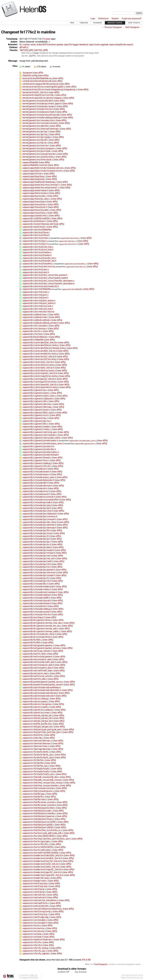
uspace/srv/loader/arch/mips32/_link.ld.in (43, 870)
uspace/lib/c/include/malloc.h (37, 589)
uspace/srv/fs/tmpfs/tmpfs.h (37, 772)
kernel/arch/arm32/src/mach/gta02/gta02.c (44, 87)
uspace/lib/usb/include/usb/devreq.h (41, 693)
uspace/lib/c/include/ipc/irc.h (37, 545)
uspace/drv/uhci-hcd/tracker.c (37, 253)
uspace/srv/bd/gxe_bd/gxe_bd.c (38, 727)
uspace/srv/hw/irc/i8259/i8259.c (39, 847)
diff (31, 50)
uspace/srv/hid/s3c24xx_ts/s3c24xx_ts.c (43, 830)
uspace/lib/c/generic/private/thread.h (41, 455)
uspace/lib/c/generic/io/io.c (36, 415)
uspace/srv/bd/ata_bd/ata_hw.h (38, 721)
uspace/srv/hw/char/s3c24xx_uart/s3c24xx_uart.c (47, 839)
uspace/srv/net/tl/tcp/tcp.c (36, 914)
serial (33, 45)
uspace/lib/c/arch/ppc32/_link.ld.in (40, 379)
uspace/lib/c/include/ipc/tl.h (37, 578)
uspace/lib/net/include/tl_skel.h (38, 668)
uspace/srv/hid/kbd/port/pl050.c (39, 825)
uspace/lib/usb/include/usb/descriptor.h (42, 690)
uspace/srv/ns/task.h (33, 937)
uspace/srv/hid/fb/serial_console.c (40, 802)
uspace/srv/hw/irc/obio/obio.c (38, 850)
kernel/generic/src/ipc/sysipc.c (38, 137)
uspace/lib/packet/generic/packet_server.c (43, 682)
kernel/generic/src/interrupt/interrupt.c (41, 129)
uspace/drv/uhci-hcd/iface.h (36, 235)
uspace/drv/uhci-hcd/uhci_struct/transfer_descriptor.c (48, 281)
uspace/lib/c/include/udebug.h (38, 609)
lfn (21, 45)
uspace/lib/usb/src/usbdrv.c (36, 707)
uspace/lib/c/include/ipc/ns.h (37, 567)
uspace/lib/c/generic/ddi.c (36, 401)
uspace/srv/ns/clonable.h (35, 923)
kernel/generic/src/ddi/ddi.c (36, 126)
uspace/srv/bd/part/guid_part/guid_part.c (43, 729)
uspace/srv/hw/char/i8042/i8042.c (40, 836)
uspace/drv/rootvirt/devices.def (38, 224)
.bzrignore (28, 73)
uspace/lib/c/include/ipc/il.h (36, 536)
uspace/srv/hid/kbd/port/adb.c (38, 811)
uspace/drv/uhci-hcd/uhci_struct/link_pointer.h (45, 275)
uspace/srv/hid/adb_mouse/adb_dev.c (41, 777)
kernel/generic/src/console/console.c (41, 123)
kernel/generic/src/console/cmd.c (39, 120)
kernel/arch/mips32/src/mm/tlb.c (39, 95)
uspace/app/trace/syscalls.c (37, 210)
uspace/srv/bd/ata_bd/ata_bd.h (38, 718)
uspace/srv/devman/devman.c (38, 741)
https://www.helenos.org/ (132, 978)
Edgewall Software (30, 978)
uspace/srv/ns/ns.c (32, 926)
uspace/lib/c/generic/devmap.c (38, 407)
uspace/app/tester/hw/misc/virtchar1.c (42, 185)
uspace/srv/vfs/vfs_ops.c (35, 951)
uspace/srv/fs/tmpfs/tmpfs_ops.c (39, 774)
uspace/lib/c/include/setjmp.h (37, 595)
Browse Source (115, 23)
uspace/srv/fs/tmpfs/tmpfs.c (37, 769)
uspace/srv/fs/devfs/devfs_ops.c (39, 755)
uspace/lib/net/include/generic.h (39, 657)
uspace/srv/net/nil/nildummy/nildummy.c (43, 909)
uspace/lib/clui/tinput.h (34, 617)
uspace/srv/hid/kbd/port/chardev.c (40, 814)
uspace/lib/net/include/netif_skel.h (40, 662)
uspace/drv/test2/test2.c (35, 227)
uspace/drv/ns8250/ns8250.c (37, 218)
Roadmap (98, 23)
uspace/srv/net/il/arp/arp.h (36, 886)
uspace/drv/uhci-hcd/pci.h (35, 244)
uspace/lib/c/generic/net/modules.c (40, 435)
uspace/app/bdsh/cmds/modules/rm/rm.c (43, 171)
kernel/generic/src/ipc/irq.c (36, 134)
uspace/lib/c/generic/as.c (35, 390)
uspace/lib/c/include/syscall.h (37, 601)
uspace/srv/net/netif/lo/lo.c (36, 903)
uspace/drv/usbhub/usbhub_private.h (41, 323)
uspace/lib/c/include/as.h (35, 469)
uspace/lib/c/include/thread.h (37, 603)
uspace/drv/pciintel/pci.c (35, 221)
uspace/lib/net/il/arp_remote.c (38, 651)
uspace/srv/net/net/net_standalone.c (41, 900)
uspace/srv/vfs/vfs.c (33, 942)
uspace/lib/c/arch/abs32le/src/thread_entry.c (45, 348)
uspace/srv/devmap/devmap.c (38, 749)
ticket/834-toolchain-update (50, 45)
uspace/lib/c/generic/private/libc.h (39, 449)
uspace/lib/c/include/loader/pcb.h (39, 587)
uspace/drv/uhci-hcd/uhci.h (36, 272)
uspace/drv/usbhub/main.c (36, 317)
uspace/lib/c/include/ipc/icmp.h (38, 533)
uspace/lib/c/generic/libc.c (36, 424)
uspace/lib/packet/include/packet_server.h (43, 685)
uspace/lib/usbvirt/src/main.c (37, 713)
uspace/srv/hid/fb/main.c (35, 800)
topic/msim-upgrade (99, 45)
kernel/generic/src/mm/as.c (36, 146)
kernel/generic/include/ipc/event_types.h (42, 104)
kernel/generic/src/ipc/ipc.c (36, 132)
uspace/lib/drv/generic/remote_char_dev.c (43, 623)
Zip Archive (81, 972)
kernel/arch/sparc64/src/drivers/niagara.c (43, 98)
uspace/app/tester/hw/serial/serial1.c (41, 188)
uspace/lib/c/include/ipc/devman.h (40, 525)
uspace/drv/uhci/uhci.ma (76, 267)
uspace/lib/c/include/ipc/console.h (40, 519)
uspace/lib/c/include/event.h (37, 494)
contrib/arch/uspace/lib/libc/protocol (41, 84)
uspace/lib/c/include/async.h (37, 475)
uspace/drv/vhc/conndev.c (36, 326)
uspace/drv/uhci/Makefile (72, 289)
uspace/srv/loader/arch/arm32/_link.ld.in (43, 861)
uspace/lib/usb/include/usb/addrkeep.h (42, 687)
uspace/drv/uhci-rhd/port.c (35, 295)
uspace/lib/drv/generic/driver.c (38, 620)
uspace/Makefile (31, 162)
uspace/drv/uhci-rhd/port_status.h (39, 303)
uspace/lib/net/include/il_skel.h (38, 659)
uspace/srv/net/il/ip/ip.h (35, 892)
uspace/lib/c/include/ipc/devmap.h (40, 528)
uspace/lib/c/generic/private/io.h (38, 447)
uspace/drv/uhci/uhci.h (68, 244)
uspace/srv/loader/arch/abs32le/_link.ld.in (43, 856)
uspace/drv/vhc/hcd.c (33, 334)
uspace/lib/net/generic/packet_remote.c (42, 648)
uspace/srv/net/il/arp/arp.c (36, 884)
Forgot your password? (132, 19)
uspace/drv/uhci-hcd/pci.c (35, 241)
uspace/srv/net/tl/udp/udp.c (37, 917)
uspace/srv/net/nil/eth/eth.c (36, 906)
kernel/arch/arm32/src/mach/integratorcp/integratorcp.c (50, 90)
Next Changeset (132, 27)
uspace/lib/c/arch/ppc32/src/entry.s (40, 382)
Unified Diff (63, 972)
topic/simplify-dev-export (121, 45)
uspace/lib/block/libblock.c (36, 337)
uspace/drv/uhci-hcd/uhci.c (36, 270)
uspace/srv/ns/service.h (34, 931)
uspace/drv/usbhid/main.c (36, 315)
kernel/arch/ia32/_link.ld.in (36, 92)
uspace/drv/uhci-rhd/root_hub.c (38, 306)
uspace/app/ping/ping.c (34, 179)
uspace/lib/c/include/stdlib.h (37, 598)
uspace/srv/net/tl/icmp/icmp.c (38, 912)
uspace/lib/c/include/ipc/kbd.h (38, 547)
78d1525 (24, 50)
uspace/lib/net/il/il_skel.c (35, 654)
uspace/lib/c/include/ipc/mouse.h (39, 553)
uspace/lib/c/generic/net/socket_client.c (42, 438)
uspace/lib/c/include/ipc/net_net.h (39, 559)
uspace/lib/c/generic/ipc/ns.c (37, 421)
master (26, 45)
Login (93, 19)
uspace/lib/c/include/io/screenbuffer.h (41, 500)
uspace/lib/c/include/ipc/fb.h (37, 531)
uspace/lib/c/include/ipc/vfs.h (37, 581)
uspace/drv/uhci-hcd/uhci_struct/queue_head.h (45, 278)
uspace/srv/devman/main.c (36, 746)
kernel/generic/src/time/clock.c (38, 160)
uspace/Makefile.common (35, 165)
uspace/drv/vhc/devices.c (35, 329)
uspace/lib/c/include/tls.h (35, 606)
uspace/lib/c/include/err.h (35, 489)
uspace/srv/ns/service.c (34, 928)
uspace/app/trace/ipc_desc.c (37, 199)
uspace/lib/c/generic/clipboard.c (39, 399)
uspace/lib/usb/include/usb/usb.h (39, 696)
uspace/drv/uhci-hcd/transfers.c (38, 264)
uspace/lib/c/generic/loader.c (37, 427)
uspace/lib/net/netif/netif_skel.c (38, 671)
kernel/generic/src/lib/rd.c (35, 143)
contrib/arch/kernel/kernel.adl (37, 81)
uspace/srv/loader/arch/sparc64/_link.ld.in (43, 875)
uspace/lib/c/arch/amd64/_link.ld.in (40, 351)
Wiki (72, 23)
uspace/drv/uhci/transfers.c (75, 264)
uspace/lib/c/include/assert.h (37, 472)
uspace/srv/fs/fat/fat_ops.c (36, 766)
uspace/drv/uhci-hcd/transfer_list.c (39, 258)
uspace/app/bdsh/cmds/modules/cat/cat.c (44, 168)
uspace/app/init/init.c (33, 174)
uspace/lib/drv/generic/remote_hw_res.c (42, 626)
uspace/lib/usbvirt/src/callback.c (39, 710)
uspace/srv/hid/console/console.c (39, 788)
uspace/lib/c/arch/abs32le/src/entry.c (41, 345)
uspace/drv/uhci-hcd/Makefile (37, 230)
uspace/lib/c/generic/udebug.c (38, 463)
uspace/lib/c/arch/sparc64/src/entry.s (41, 387)
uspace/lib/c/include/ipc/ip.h (37, 539)
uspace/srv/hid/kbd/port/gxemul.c (39, 816)
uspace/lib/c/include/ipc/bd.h (37, 508)
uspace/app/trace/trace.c (35, 213)
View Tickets (134, 23)
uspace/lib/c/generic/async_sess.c (40, 396)
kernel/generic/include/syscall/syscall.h (42, 115)
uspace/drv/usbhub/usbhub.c (37, 320)
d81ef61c (24, 47)
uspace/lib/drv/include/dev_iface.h (40, 634)
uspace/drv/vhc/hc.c (33, 331)
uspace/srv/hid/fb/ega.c (35, 794)
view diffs (38, 73)
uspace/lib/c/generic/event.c (37, 410)
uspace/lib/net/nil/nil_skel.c (36, 673)
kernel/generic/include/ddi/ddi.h (38, 101)
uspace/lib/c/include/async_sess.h (40, 477)
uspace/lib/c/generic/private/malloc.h (41, 452)
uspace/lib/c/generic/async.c (37, 393)
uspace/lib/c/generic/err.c (85, 444)
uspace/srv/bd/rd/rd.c (33, 735)
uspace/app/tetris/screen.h (36, 193)
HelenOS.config (30, 76)
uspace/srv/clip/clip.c (33, 738)
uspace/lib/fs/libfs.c (33, 640)
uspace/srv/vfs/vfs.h (33, 945)
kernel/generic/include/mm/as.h (38, 109)
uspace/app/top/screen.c (35, 196)
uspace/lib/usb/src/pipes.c (36, 701)
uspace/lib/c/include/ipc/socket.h (39, 575)
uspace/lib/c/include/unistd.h (37, 612)
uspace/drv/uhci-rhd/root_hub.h (38, 309)
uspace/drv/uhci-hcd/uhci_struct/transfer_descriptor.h (48, 284)
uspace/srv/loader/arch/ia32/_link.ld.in (42, 864)
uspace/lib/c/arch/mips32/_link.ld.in (40, 373)
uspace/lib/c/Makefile (33, 340)
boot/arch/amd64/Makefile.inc (38, 78)
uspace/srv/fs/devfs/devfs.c (37, 752)
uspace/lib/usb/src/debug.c (36, 699)
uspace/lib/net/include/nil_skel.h (39, 665)
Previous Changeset (113, 27)
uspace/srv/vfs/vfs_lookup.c (37, 948)
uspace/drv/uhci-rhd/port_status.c (39, 301)
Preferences (103, 19)
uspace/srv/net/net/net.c (35, 895)
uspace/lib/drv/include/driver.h (38, 637)
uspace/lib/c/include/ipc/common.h (40, 517)
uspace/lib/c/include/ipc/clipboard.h (40, 514)
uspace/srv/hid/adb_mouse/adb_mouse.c (43, 780)
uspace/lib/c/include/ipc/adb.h (38, 503)
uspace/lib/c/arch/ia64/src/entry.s (39, 371)
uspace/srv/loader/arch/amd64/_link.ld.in (43, 858)
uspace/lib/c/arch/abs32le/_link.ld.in (40, 343)
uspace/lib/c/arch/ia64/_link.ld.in (39, 368)
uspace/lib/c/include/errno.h (37, 491)
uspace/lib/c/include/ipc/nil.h (37, 564)
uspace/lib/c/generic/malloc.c (37, 429)
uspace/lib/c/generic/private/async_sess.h (43, 444)
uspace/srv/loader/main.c (35, 881)
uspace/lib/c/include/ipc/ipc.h (37, 542)
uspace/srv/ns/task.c (33, 934)
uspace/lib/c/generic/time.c (36, 461)
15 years (46, 39)
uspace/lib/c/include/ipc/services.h (40, 573)
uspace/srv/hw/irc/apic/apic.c (37, 842)
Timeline (84, 23)
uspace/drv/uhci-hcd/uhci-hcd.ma (39, 267)
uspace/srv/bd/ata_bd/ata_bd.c (38, 715)
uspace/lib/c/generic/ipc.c (35, 418)
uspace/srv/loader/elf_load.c (37, 878)
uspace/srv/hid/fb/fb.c (34, 797)
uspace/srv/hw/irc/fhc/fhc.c (36, 844)
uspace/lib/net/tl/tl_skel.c (35, 679)
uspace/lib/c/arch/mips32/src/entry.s (41, 376)
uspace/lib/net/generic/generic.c (39, 645)
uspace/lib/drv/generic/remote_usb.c (41, 629)
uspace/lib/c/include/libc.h (36, 584)
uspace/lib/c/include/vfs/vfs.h (37, 615)
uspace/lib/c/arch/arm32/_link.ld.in (40, 357)
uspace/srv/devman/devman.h (38, 743)
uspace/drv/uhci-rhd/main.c (36, 292)
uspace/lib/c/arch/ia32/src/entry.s (39, 365)
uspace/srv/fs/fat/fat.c (34, 760)
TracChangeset (100, 964)
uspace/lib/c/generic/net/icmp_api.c (40, 432)
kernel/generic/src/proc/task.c (37, 151)
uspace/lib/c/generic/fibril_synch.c (39, 413)
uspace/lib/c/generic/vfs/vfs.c (37, 466)
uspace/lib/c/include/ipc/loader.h (39, 550)
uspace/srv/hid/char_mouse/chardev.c (41, 786)
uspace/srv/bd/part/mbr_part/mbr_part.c (43, 732)
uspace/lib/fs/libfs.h (33, 643)
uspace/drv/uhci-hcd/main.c (36, 238)
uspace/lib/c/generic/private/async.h (41, 441)
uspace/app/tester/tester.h (36, 190)
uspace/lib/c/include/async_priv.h (82, 441)
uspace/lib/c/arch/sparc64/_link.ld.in (41, 385)
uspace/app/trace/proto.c (35, 204)
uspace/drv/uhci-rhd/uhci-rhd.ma (38, 312)
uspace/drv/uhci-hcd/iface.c (36, 232)
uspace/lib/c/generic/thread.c (37, 458)
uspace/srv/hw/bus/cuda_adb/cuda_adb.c (43, 833)
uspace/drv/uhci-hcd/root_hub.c (38, 247)
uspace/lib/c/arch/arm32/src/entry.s (40, 359)
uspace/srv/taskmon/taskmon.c (38, 940)
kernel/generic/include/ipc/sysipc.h (40, 106)
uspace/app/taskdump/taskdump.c (40, 182)
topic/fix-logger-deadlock (76, 45)
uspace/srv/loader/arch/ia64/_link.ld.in (42, 867)
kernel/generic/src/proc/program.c (39, 148)
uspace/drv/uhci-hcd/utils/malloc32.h (41, 286)
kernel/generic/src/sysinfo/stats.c (39, 157)
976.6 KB (86, 960)
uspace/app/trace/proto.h (35, 207)
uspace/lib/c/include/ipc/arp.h (37, 505)
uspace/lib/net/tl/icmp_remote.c (38, 676)
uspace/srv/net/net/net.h (35, 898)
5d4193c (38, 50)
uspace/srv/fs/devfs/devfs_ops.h (39, 757)
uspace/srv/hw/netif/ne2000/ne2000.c (41, 853)
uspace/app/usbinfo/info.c (36, 216)
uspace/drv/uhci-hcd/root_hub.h (38, 250)
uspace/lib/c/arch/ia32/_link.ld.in (39, 362)
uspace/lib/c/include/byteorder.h (39, 480)
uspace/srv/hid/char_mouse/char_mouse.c (44, 783)
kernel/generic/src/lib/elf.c (36, 140)
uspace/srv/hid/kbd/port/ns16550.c (40, 822)
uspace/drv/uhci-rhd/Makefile (37, 289)
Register (115, 19)
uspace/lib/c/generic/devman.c (38, 404)
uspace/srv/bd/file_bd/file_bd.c (38, 724)
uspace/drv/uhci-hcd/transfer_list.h (39, 261)
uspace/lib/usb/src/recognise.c (38, 704)
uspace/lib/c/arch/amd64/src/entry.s (41, 354)
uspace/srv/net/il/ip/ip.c (35, 889)
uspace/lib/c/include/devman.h (38, 486)
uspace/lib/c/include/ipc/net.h (37, 556)
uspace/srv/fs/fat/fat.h (34, 763)
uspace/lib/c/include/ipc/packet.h (39, 570)
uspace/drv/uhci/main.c (70, 238)
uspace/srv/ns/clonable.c (35, 920)
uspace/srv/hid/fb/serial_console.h (40, 805)
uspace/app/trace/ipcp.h (35, 202)
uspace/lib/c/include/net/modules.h (40, 592)
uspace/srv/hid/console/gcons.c (39, 791)
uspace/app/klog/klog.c (34, 176)
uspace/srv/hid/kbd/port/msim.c (39, 819)
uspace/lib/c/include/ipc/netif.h (38, 561)
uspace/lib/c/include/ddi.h (35, 483)
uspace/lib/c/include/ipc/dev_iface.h (40, 522)
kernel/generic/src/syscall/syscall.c (40, 154)
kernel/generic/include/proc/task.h (39, 112)
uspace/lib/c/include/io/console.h (39, 497)
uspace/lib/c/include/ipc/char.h (38, 511)
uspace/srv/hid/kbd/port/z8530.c (39, 828)
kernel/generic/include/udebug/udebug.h (42, 118)
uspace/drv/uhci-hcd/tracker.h (37, 255)
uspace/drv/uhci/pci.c (67, 241)
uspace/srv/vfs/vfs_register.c (37, 954)
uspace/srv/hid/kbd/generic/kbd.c (39, 808)
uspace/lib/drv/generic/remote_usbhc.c (42, 631)
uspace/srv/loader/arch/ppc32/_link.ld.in (42, 872)
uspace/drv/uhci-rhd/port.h (36, 298)
